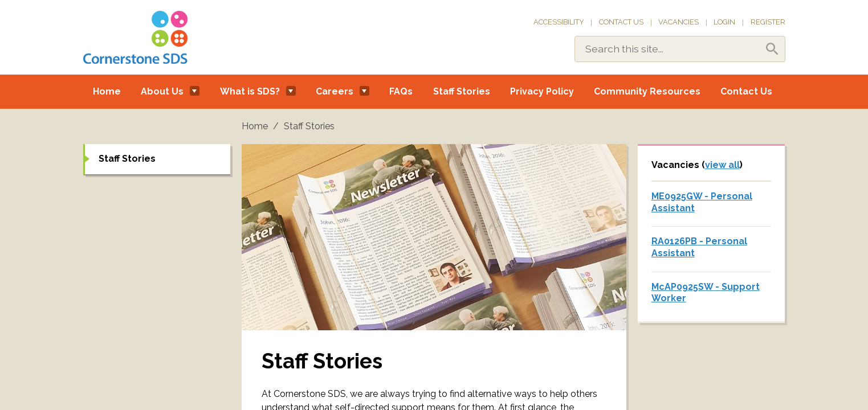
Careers (335, 91)
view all (722, 165)
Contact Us (621, 22)
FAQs (401, 91)
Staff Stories (462, 91)
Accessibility (559, 22)
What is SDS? (250, 91)
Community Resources (647, 91)
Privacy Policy (542, 91)
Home (107, 91)
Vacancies (678, 22)
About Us (162, 91)
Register (768, 22)
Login (724, 22)
